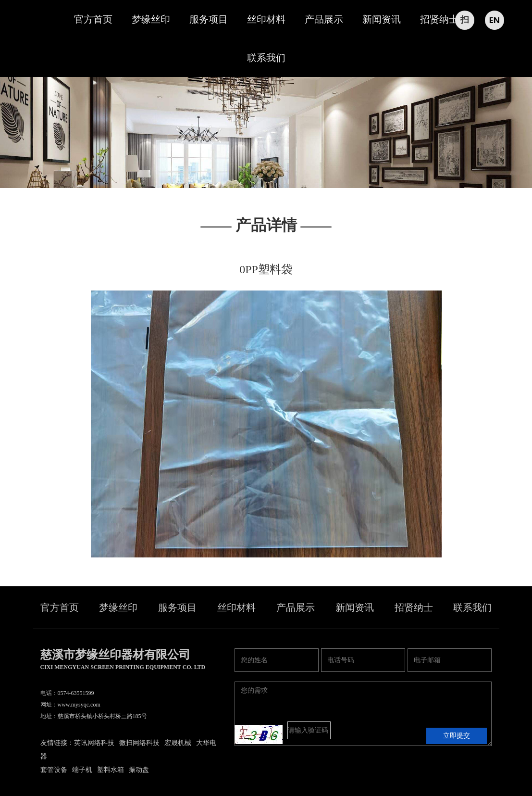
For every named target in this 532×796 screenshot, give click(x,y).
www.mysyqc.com (79, 705)
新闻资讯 (382, 19)
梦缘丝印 (151, 19)
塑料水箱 (111, 770)
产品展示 (324, 19)
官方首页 (93, 19)
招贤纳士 (439, 19)
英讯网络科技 (94, 743)
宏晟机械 (178, 743)
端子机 (82, 770)
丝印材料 (266, 19)
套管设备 (54, 770)
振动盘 (139, 770)
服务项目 (209, 19)
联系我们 (266, 58)
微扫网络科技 (139, 743)
